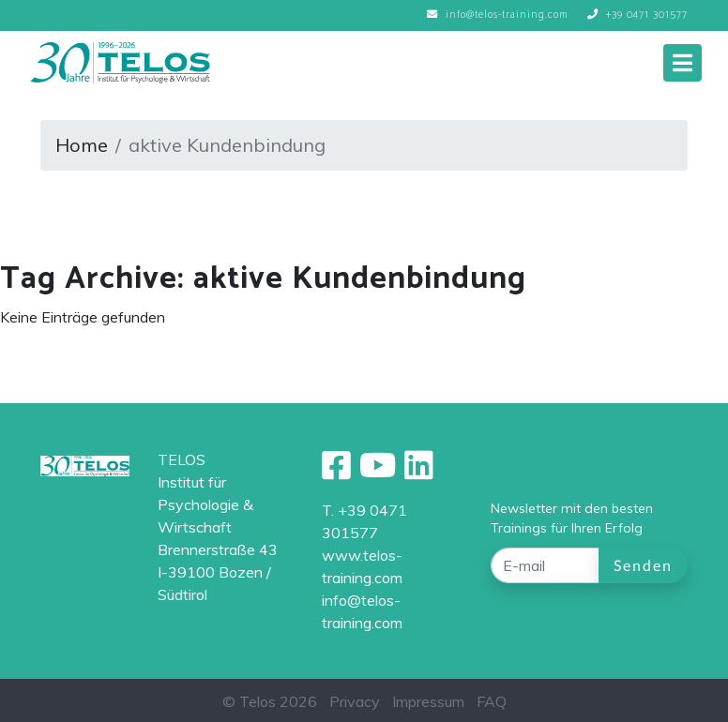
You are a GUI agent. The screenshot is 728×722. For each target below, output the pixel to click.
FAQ (492, 701)
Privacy (355, 701)
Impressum (428, 701)
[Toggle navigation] (682, 63)
